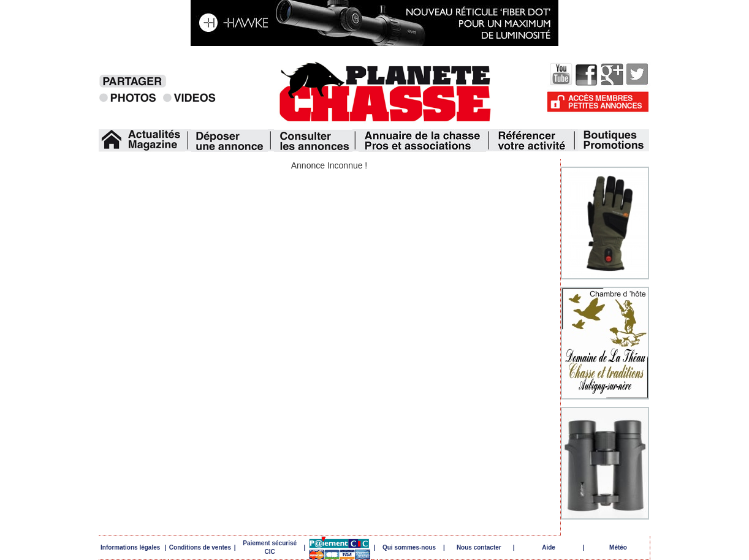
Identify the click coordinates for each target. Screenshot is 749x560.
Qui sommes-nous (409, 547)
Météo (618, 547)
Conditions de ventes (200, 547)
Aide (549, 547)
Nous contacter (479, 547)
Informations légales (130, 547)
